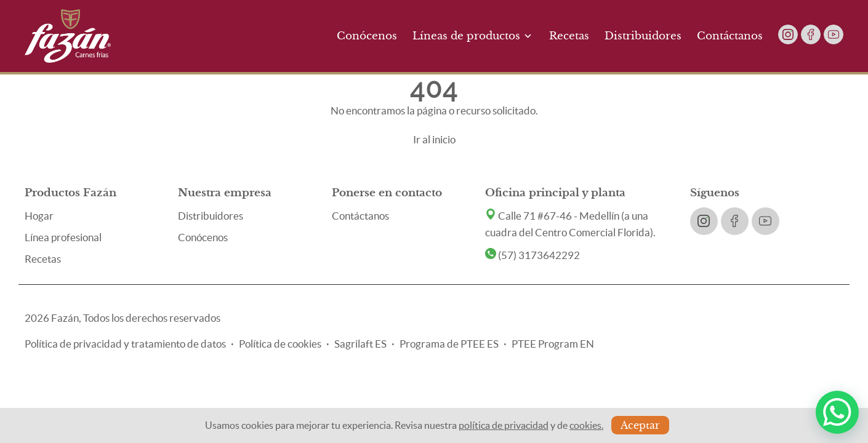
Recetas (569, 36)
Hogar (39, 216)
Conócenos (367, 36)
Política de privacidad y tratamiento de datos (125, 344)
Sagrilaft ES (360, 344)
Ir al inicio (434, 139)
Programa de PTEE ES (449, 344)
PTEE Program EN (553, 344)
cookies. (586, 425)
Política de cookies (280, 344)
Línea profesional (63, 237)
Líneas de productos (473, 36)
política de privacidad (504, 425)
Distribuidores (643, 36)
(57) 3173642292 (532, 255)
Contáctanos (730, 36)
